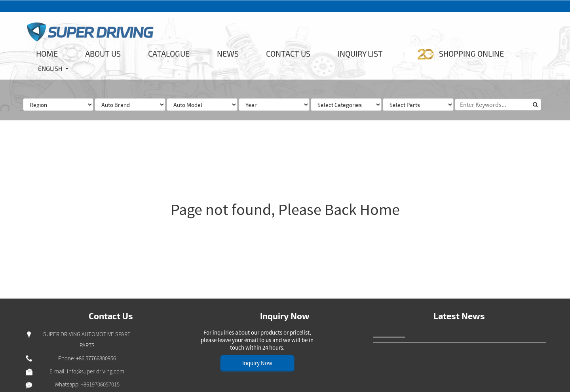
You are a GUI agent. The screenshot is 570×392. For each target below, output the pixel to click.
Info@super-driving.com (96, 371)
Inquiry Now (257, 363)
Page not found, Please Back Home (285, 209)
